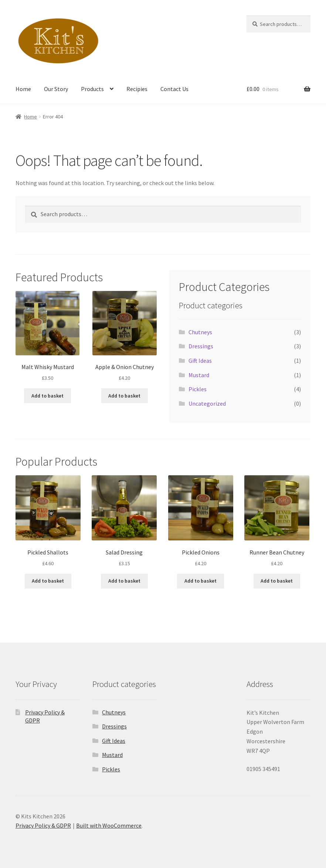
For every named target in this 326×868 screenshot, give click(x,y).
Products (92, 89)
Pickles (198, 389)
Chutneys (200, 332)
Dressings (201, 346)
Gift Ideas (200, 361)
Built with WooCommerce (109, 825)
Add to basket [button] (47, 396)
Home (23, 89)
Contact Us (174, 89)
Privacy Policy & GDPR (43, 825)
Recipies (137, 89)
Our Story (56, 89)
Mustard (199, 375)
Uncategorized (207, 403)
